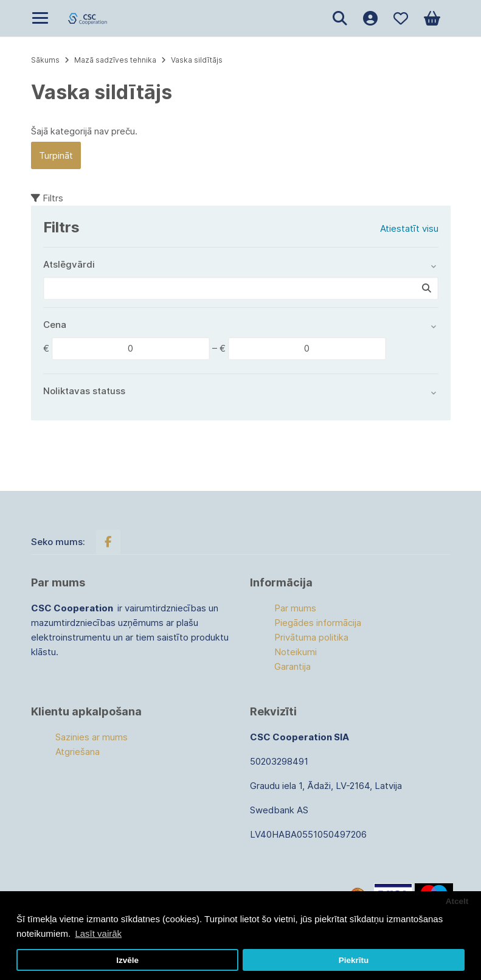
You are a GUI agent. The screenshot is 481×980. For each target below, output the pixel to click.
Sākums (45, 60)
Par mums (295, 608)
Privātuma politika (311, 637)
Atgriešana (78, 752)
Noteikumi (296, 652)
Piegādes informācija (318, 623)
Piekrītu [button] (354, 960)
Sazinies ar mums (92, 737)
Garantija (292, 666)
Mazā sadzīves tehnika (115, 60)
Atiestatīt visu (409, 228)
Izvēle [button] (127, 960)
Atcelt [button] (457, 901)
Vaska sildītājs (197, 60)
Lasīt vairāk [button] (98, 933)
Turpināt (56, 155)
